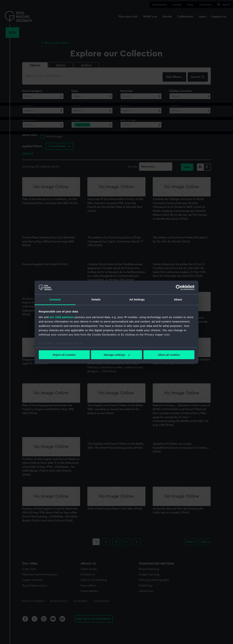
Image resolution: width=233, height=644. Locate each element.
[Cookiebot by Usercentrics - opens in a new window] (178, 288)
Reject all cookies (64, 355)
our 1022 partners (62, 317)
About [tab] (178, 299)
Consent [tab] (55, 299)
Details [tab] (96, 299)
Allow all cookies (169, 355)
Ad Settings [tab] (137, 299)
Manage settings (117, 355)
